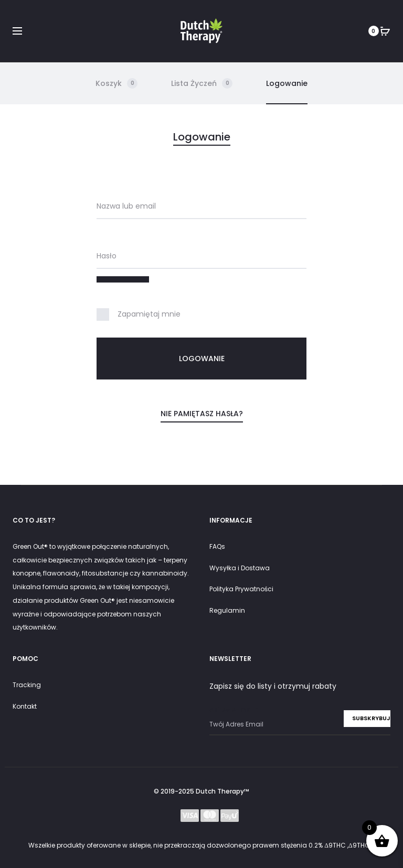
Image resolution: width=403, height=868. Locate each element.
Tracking (27, 685)
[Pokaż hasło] (123, 279)
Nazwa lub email (126, 206)
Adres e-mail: (300, 720)
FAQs (217, 546)
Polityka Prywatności (241, 589)
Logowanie (287, 83)
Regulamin (227, 610)
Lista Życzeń (202, 83)
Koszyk (116, 83)
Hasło (107, 256)
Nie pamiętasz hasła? (202, 414)
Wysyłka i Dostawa (240, 568)
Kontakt (25, 706)
